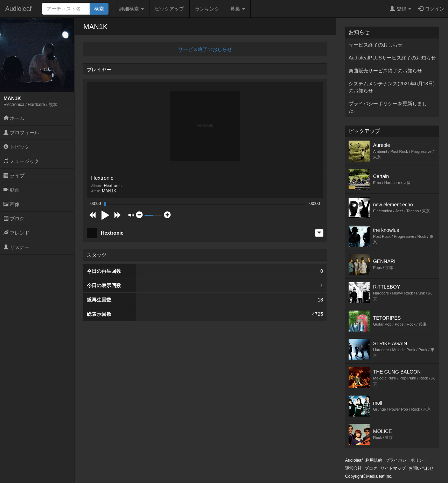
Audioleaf (18, 9)
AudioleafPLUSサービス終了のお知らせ (392, 58)
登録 (401, 9)
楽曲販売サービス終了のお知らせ (385, 71)
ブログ (14, 219)
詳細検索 (132, 9)
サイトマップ (393, 468)
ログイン (431, 9)
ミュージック (21, 161)
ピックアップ (169, 9)
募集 (238, 9)
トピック (16, 147)
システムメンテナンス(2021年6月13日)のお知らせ (392, 87)
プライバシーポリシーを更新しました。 (388, 107)
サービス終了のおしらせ (205, 49)
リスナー (16, 247)
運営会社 (353, 468)
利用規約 (374, 460)
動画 (12, 190)
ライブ (14, 176)
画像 (12, 204)
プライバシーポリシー (406, 460)
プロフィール (21, 133)
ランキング (207, 9)
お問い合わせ (421, 468)
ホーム (14, 118)
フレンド (16, 233)
